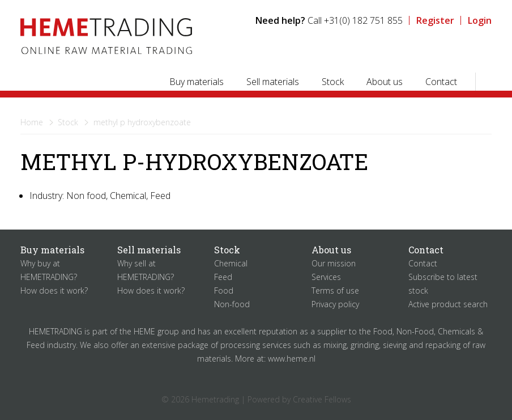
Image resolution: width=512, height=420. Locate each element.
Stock (333, 82)
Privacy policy (335, 304)
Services (326, 277)
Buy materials (197, 82)
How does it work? (54, 290)
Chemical (231, 263)
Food (224, 290)
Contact (441, 82)
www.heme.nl (292, 359)
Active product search (448, 304)
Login (480, 20)
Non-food (232, 304)
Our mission (334, 263)
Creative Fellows (322, 399)
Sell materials (273, 82)
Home (32, 122)
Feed (223, 277)
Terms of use (335, 290)
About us (385, 82)
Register (435, 20)
